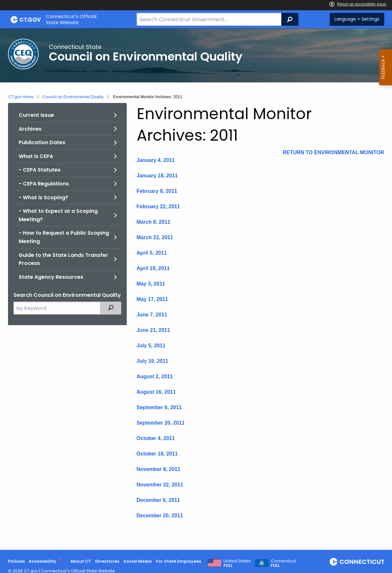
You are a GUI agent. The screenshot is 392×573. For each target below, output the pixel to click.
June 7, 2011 (152, 315)
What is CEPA (36, 156)
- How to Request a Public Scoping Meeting (64, 237)
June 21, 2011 (153, 330)
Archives (30, 129)
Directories (107, 561)
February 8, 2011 (157, 191)
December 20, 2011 (160, 516)
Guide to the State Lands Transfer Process (63, 259)
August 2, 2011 (155, 376)
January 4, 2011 (156, 160)
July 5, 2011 (151, 346)
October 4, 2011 (156, 438)
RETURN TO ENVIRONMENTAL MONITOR (333, 152)
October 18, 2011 (157, 454)
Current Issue (36, 115)
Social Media (138, 561)
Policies (16, 561)
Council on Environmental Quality (73, 97)
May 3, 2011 (151, 284)
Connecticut (283, 563)
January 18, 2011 (157, 176)
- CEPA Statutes (40, 170)
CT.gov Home (21, 97)
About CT (81, 561)
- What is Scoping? (43, 197)
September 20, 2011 (161, 423)
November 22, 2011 (160, 485)
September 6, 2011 (159, 407)
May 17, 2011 (152, 299)
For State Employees (178, 561)
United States (237, 563)
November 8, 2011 (159, 469)
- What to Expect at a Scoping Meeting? (58, 215)
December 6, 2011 (158, 500)
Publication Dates (42, 142)
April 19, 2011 (153, 268)
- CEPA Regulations (44, 184)
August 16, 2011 (156, 392)
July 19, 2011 (153, 361)
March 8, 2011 (154, 222)
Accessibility (42, 561)
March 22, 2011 (155, 237)
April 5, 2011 (152, 253)
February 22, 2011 (158, 207)
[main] (196, 289)
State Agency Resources (51, 277)
